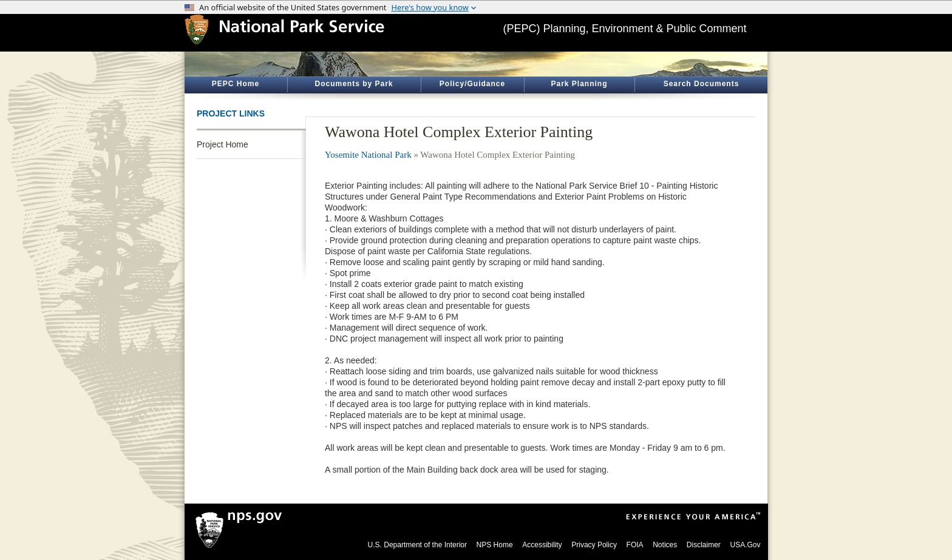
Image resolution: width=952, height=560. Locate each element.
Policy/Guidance (472, 84)
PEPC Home (236, 84)
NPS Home (495, 545)
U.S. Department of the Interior (417, 545)
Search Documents (702, 84)
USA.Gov (745, 545)
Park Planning (579, 84)
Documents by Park (354, 84)
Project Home (223, 144)
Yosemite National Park (368, 155)
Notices (665, 545)
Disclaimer (704, 545)
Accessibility (542, 545)
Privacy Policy (594, 545)
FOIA (635, 545)
